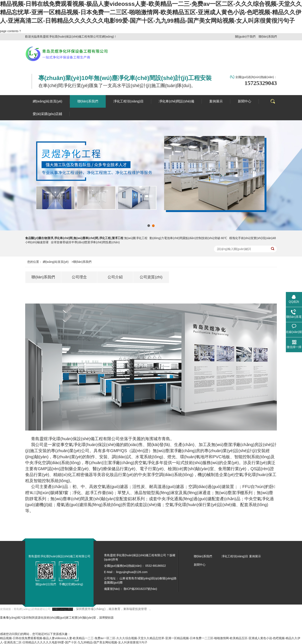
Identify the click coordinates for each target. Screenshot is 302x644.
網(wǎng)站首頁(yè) (56, 262)
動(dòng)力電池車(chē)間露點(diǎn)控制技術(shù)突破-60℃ (188, 238)
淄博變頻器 (106, 617)
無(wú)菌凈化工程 (136, 238)
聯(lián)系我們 (268, 37)
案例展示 (255, 556)
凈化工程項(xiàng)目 (235, 556)
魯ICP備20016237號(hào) (140, 589)
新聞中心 (200, 565)
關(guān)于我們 (245, 37)
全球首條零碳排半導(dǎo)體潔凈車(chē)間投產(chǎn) (85, 242)
